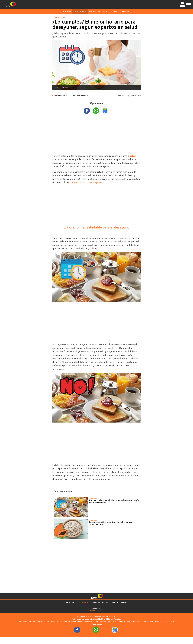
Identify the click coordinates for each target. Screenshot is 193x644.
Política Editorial (106, 619)
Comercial (91, 611)
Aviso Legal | (77, 619)
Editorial (102, 611)
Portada (67, 11)
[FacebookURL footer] (77, 630)
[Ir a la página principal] (10, 5)
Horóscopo (125, 11)
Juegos (106, 11)
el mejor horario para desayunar (85, 182)
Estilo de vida (80, 11)
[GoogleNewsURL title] (105, 110)
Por (80, 95)
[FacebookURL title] (87, 110)
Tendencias (94, 11)
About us (117, 619)
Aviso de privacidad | (91, 619)
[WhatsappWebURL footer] (96, 630)
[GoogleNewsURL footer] (115, 630)
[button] (188, 4)
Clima (114, 11)
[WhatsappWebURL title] (96, 110)
